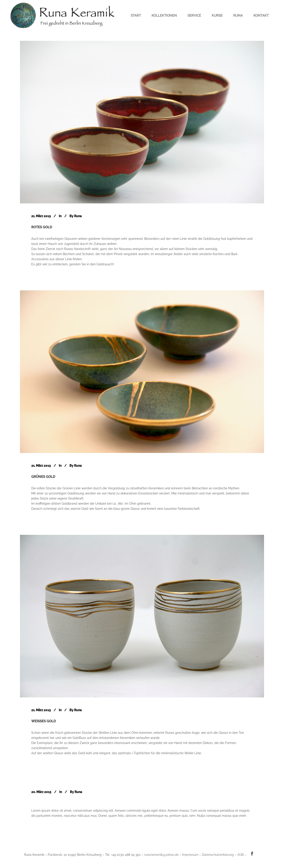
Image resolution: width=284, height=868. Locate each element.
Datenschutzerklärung (218, 855)
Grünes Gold (43, 477)
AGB (241, 855)
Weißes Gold (44, 721)
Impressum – (192, 855)
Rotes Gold (42, 227)
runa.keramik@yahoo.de (161, 855)
